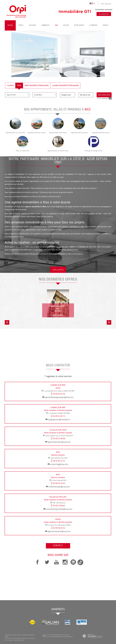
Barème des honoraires (29, 638)
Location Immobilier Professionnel (65, 85)
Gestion (66, 25)
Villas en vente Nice (22, 151)
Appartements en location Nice (58, 151)
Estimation (93, 25)
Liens (6, 640)
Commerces (46, 25)
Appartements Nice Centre (37, 133)
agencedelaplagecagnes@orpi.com (59, 397)
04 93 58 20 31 (59, 528)
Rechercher (104, 95)
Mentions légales (17, 638)
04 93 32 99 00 (59, 439)
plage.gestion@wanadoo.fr (59, 420)
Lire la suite (58, 270)
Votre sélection (106, 4)
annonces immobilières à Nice (73, 227)
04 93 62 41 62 (59, 483)
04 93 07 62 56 (59, 394)
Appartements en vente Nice (15, 133)
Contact (106, 25)
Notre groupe (79, 25)
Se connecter (104, 14)
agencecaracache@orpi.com (59, 531)
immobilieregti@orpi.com (59, 487)
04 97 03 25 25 (59, 461)
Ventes (21, 25)
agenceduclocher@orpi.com (59, 442)
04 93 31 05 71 (59, 416)
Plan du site (8, 638)
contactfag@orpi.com (59, 464)
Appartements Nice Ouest (101, 133)
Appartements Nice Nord (79, 133)
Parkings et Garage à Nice (94, 151)
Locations (32, 25)
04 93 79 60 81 (59, 506)
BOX (56, 25)
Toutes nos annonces (19, 640)
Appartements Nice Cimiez (58, 133)
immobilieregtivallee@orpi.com (59, 509)
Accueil (10, 25)
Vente (19, 85)
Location (10, 85)
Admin (10, 640)
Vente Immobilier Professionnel (37, 85)
